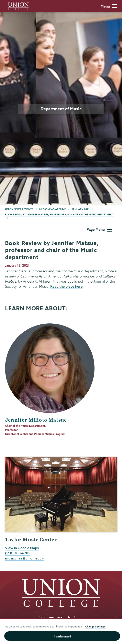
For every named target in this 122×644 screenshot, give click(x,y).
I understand (63, 636)
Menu (109, 6)
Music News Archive (53, 209)
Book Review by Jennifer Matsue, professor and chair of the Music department (59, 214)
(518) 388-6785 (18, 553)
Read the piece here (66, 286)
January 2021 (81, 209)
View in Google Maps (22, 548)
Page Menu (99, 229)
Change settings (96, 627)
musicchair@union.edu (25, 558)
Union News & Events (19, 209)
